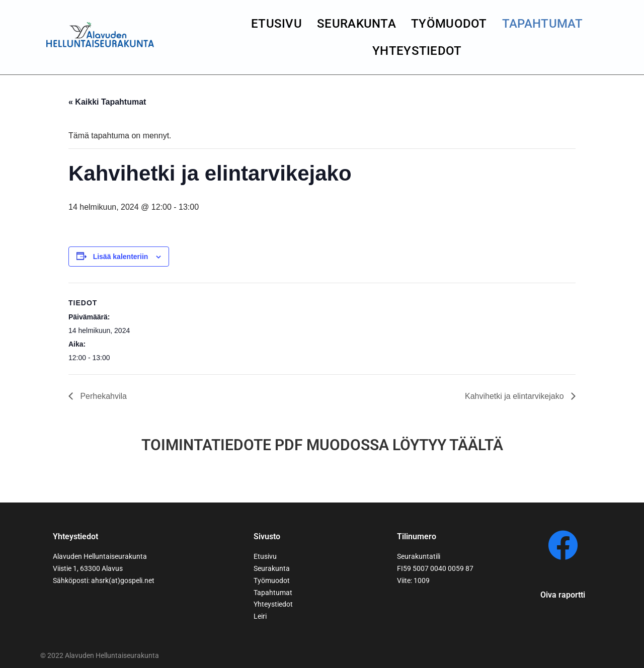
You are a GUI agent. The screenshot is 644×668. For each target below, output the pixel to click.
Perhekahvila (102, 396)
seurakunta (356, 24)
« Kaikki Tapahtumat (107, 102)
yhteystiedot (417, 51)
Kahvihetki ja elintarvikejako (515, 396)
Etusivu (276, 24)
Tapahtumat (543, 24)
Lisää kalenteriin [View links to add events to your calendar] (121, 257)
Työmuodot (449, 24)
